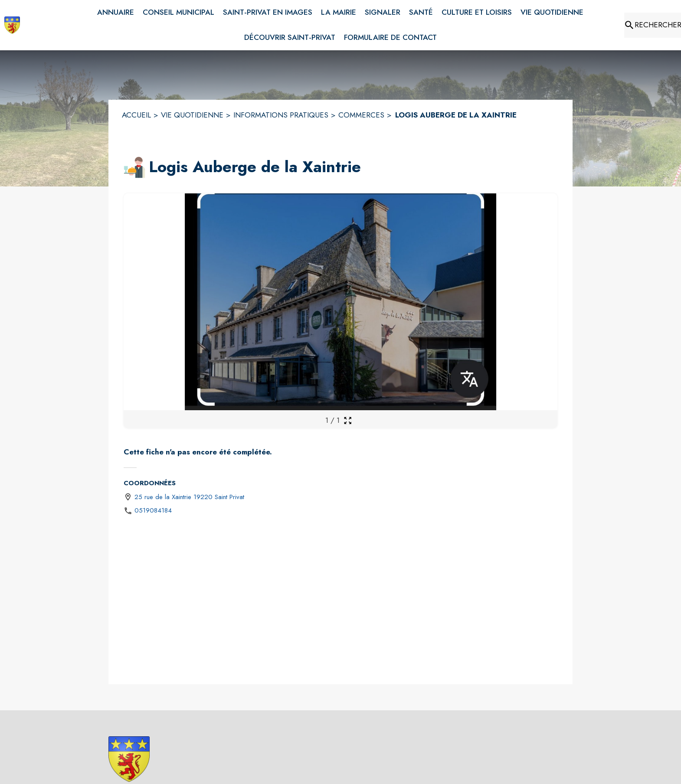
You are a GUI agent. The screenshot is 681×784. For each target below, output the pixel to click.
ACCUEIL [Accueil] (136, 115)
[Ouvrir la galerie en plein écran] (348, 420)
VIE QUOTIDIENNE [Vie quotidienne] (192, 115)
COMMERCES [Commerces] (361, 115)
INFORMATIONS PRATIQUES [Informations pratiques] (281, 115)
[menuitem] (116, 13)
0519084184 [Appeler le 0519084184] (153, 510)
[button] (134, 167)
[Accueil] (12, 25)
